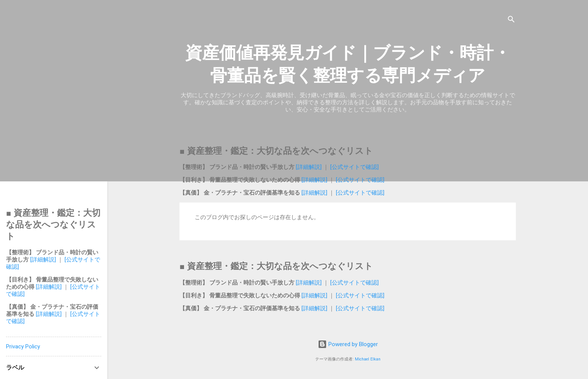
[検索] (511, 21)
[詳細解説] (309, 167)
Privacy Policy (23, 347)
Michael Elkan (368, 359)
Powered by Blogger (348, 344)
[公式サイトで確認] (354, 167)
